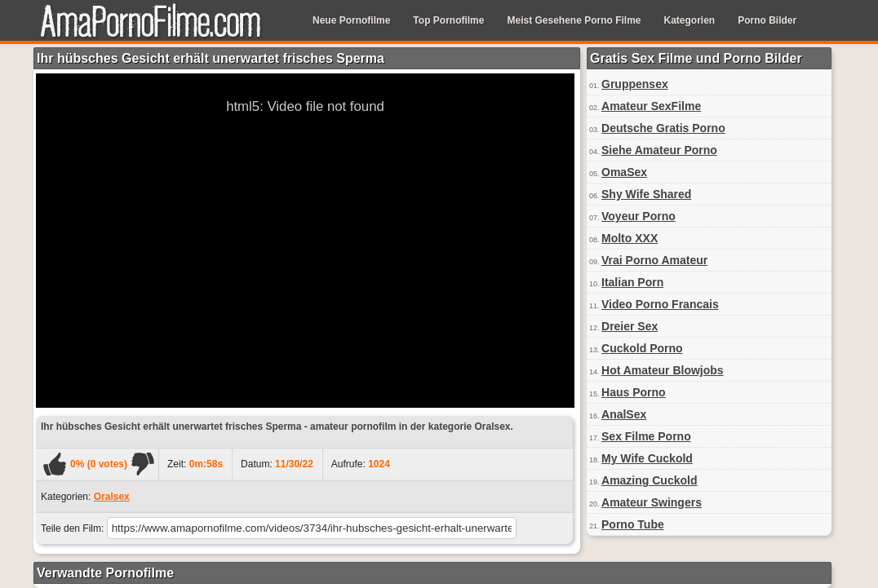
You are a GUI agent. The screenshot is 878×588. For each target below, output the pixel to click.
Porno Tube (633, 524)
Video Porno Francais (660, 304)
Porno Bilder (767, 20)
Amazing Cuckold (649, 480)
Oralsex (112, 497)
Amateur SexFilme (651, 106)
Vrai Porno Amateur (654, 260)
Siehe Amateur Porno (659, 150)
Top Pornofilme (448, 20)
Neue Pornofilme (351, 20)
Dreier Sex (630, 326)
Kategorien (690, 20)
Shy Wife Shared (646, 194)
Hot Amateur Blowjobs (663, 370)
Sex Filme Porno (646, 436)
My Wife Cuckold (647, 458)
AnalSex (624, 414)
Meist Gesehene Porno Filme (574, 20)
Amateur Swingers (652, 502)
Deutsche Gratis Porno (663, 128)
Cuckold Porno (642, 348)
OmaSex (624, 172)
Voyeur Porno (639, 216)
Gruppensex (635, 84)
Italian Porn (632, 282)
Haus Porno (634, 392)
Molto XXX (630, 238)
